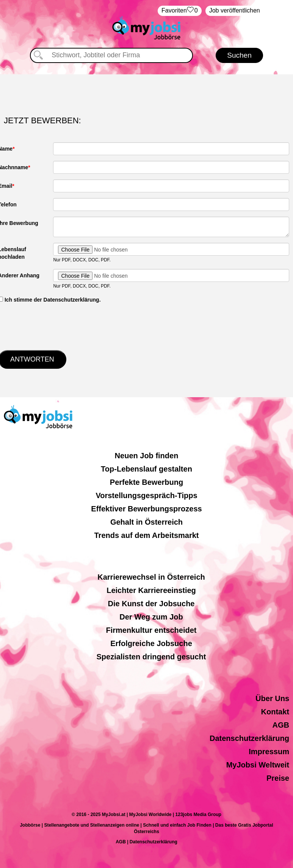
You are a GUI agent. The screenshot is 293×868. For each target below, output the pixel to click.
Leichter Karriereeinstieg (151, 590)
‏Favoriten (180, 11)
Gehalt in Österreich (146, 522)
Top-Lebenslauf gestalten (146, 469)
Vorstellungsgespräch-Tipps (146, 495)
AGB (281, 725)
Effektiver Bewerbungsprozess (146, 509)
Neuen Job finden (147, 456)
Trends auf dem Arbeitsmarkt (146, 535)
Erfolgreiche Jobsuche (151, 643)
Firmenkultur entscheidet (151, 630)
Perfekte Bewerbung (146, 482)
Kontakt (275, 712)
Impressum (269, 752)
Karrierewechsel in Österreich (151, 577)
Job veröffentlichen (235, 10)
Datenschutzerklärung (249, 738)
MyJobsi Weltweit (258, 765)
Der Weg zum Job (151, 617)
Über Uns (272, 698)
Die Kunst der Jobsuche (151, 604)
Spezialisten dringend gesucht (151, 657)
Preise (278, 778)
